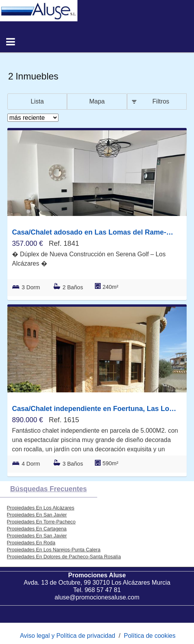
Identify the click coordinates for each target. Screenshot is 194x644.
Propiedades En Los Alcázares (41, 508)
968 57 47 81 (102, 590)
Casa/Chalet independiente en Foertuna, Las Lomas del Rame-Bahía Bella (95, 409)
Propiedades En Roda (31, 543)
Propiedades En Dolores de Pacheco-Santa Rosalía (64, 557)
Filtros (161, 101)
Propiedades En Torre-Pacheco (41, 522)
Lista (37, 101)
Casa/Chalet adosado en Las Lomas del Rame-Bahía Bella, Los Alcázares (95, 232)
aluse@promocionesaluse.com (97, 597)
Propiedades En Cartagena (37, 529)
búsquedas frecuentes (48, 489)
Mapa (97, 101)
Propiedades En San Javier (37, 515)
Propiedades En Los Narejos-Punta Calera (54, 550)
